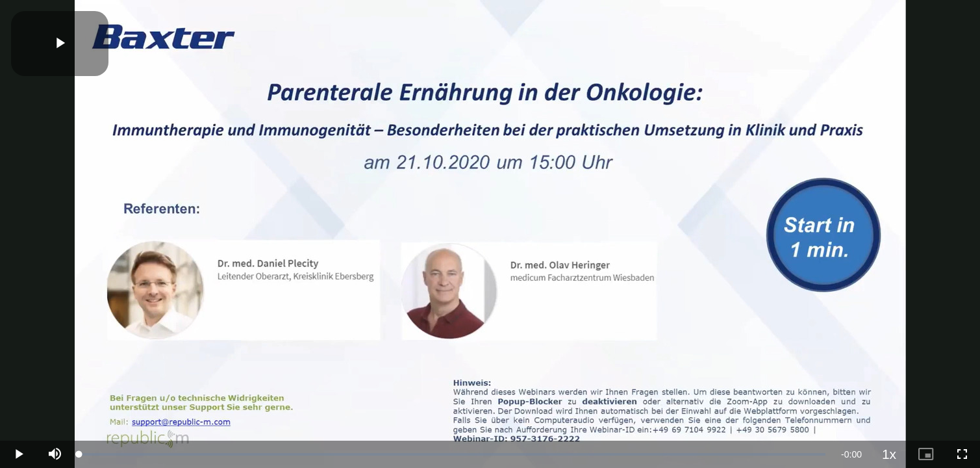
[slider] (452, 454)
